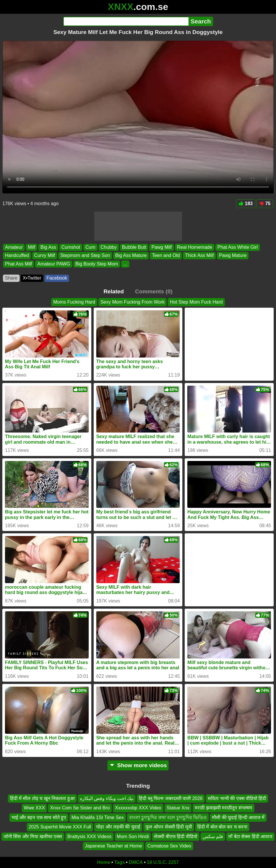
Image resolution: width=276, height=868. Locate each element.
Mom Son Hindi (133, 836)
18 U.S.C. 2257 (163, 862)
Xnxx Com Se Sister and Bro (80, 808)
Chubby (109, 247)
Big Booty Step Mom (97, 264)
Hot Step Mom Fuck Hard (196, 302)
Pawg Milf (161, 247)
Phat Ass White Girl (238, 247)
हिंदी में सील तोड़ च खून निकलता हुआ (42, 798)
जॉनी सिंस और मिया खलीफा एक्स (33, 836)
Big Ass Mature (131, 255)
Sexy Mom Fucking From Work (132, 302)
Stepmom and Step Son (85, 255)
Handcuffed (17, 255)
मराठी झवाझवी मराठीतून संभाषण (223, 808)
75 (265, 204)
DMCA (136, 862)
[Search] (126, 21)
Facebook (57, 278)
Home (104, 862)
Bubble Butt (134, 247)
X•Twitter (32, 278)
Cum (90, 247)
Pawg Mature (233, 255)
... (125, 264)
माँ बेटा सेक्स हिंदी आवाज (250, 836)
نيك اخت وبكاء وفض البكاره (107, 798)
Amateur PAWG (54, 264)
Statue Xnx (178, 808)
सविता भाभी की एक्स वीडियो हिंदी (237, 798)
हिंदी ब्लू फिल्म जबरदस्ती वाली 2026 (171, 798)
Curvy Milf (45, 255)
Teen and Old (166, 255)
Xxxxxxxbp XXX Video (138, 808)
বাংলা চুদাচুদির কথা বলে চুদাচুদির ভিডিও (168, 817)
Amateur (14, 247)
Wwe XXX (34, 808)
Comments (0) (154, 291)
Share (11, 278)
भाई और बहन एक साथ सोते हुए (39, 817)
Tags (119, 862)
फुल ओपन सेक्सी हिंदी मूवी (169, 827)
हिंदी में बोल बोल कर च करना (222, 827)
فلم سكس (213, 836)
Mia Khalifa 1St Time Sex (98, 817)
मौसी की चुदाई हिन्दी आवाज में (238, 817)
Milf (31, 247)
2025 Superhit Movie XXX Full (60, 827)
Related (114, 291)
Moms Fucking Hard (74, 302)
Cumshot (71, 247)
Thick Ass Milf (199, 255)
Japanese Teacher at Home (113, 846)
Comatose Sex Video (169, 846)
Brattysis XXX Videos (89, 836)
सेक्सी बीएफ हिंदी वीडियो (175, 836)
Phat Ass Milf (18, 264)
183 (246, 204)
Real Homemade (195, 247)
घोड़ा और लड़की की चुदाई (118, 827)
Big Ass (48, 247)
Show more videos (138, 765)
